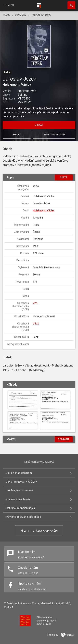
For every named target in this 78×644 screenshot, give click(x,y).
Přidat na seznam (54, 135)
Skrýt (64, 177)
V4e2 (36, 324)
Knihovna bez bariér (18, 499)
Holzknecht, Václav (17, 85)
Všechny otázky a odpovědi (39, 531)
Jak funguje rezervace (19, 490)
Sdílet (17, 135)
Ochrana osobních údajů (20, 508)
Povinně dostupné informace (23, 517)
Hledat (70, 4)
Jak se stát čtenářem (19, 473)
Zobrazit (64, 439)
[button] (39, 47)
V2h (35, 303)
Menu (8, 5)
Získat (39, 125)
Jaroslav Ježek (41, 15)
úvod (6, 15)
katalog (20, 15)
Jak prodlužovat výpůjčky (21, 482)
